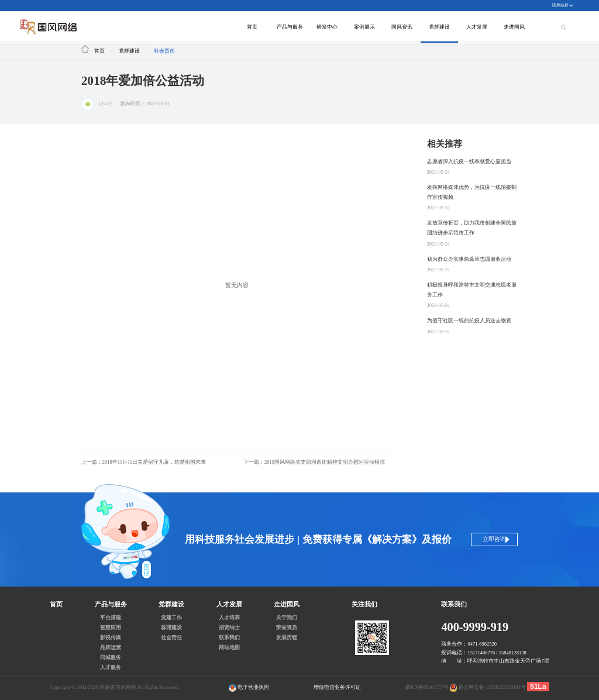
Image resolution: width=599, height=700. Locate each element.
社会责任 (164, 51)
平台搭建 (111, 618)
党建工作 (171, 618)
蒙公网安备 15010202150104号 (492, 687)
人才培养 (229, 618)
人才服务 (111, 668)
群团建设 (171, 628)
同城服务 (111, 658)
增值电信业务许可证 (337, 687)
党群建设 (439, 27)
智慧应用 (111, 628)
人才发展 (477, 27)
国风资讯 (402, 27)
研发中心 (327, 27)
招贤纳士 (229, 628)
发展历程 (287, 638)
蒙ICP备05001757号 (427, 687)
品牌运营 (111, 648)
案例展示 (364, 27)
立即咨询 (490, 539)
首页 (252, 27)
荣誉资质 (287, 628)
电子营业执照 (249, 688)
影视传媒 (111, 638)
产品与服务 (290, 27)
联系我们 (229, 638)
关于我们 (287, 618)
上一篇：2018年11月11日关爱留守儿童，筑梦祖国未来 (144, 462)
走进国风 (514, 27)
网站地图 (229, 648)
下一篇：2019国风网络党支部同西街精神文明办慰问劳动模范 (314, 462)
